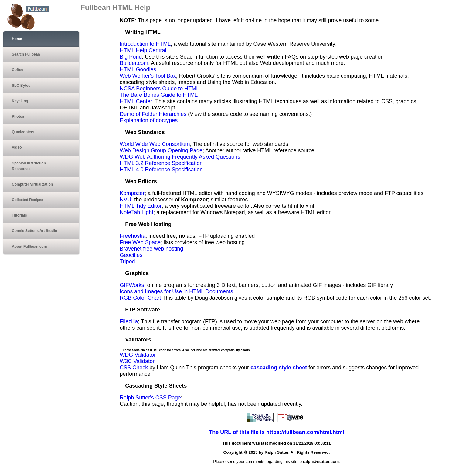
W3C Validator (137, 361)
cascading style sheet (279, 368)
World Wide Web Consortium (155, 144)
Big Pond (131, 57)
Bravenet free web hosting (151, 249)
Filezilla (129, 321)
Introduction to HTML (145, 44)
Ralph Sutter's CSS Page (150, 398)
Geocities (131, 255)
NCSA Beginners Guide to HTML (159, 89)
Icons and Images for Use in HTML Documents (176, 291)
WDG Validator (138, 355)
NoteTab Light (136, 212)
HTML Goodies (138, 69)
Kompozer (132, 193)
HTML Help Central (143, 50)
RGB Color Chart (140, 298)
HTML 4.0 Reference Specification (161, 170)
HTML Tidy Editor (141, 206)
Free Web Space (140, 242)
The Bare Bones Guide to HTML (159, 95)
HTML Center (136, 101)
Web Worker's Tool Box (148, 76)
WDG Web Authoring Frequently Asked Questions (180, 157)
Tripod (127, 261)
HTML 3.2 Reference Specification (161, 163)
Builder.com (134, 63)
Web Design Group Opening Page (161, 150)
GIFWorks (132, 285)
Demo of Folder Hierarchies (153, 114)
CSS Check (134, 368)
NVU (125, 200)
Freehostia (133, 236)
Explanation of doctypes (149, 120)
